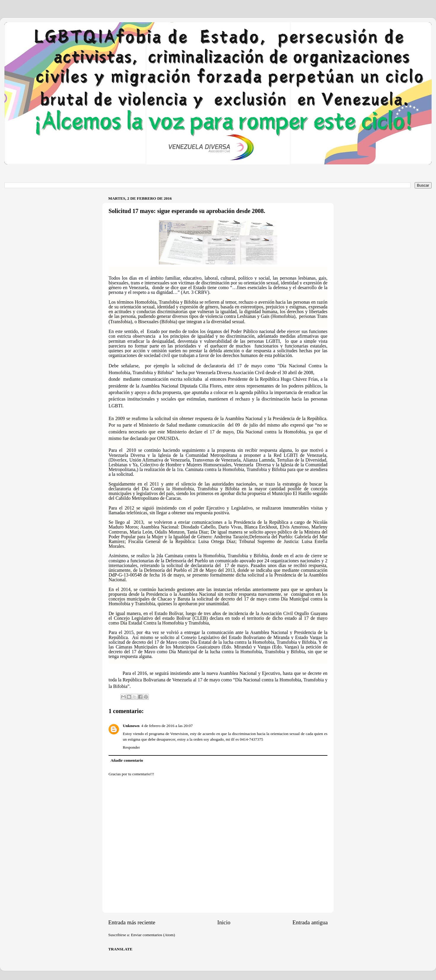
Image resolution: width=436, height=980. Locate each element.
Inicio (224, 922)
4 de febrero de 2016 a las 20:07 (167, 726)
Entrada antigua (310, 922)
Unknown (131, 726)
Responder (131, 747)
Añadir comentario (127, 760)
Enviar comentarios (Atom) (153, 935)
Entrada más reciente (132, 922)
